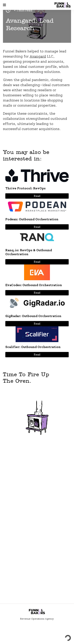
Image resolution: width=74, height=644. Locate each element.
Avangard (38, 56)
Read (37, 196)
